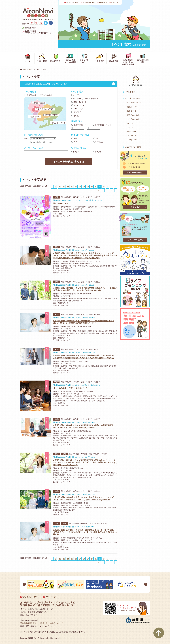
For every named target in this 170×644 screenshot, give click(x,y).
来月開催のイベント (102, 125)
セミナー (76, 99)
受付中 (75, 152)
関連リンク (114, 2)
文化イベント (78, 105)
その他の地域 (46, 95)
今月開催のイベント (81, 125)
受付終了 (98, 152)
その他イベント (132, 140)
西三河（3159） (51, 115)
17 (80, 187)
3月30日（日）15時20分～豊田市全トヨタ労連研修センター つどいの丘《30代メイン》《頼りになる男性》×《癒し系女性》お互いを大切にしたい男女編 (85, 532)
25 (112, 187)
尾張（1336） (39, 103)
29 (95, 190)
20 (92, 187)
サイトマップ (51, 597)
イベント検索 (130, 92)
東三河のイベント (133, 119)
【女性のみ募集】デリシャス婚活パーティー (72, 388)
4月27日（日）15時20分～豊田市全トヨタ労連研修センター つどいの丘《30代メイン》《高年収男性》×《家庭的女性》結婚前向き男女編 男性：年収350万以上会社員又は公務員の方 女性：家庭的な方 (85, 256)
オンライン (77, 112)
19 (88, 187)
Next (146, 584)
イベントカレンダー (133, 98)
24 (108, 187)
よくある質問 (103, 2)
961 (112, 190)
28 (91, 190)
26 (115, 187)
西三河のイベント (133, 115)
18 (84, 187)
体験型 (93, 99)
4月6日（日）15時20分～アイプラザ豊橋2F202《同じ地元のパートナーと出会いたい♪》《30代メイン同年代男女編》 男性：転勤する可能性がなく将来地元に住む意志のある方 (85, 462)
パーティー (77, 95)
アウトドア (77, 109)
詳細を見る (135, 207)
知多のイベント (132, 111)
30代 (96, 138)
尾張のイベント (132, 107)
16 (76, 187)
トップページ (27, 70)
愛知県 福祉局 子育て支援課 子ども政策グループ (41, 623)
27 (87, 190)
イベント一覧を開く (135, 173)
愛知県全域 (30, 95)
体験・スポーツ (79, 102)
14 (68, 187)
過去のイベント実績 (133, 147)
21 (96, 187)
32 (106, 190)
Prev (24, 584)
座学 (86, 99)
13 (64, 187)
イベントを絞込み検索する (69, 162)
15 (72, 187)
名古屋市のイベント (134, 103)
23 (104, 187)
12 (60, 187)
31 (102, 190)
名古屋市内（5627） (46, 109)
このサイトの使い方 (73, 2)
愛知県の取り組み (89, 2)
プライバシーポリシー (32, 597)
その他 (75, 116)
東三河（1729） (58, 123)
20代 (74, 138)
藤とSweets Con (60, 203)
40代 (74, 142)
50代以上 (98, 142)
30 (98, 190)
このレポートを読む (135, 240)
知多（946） (35, 117)
